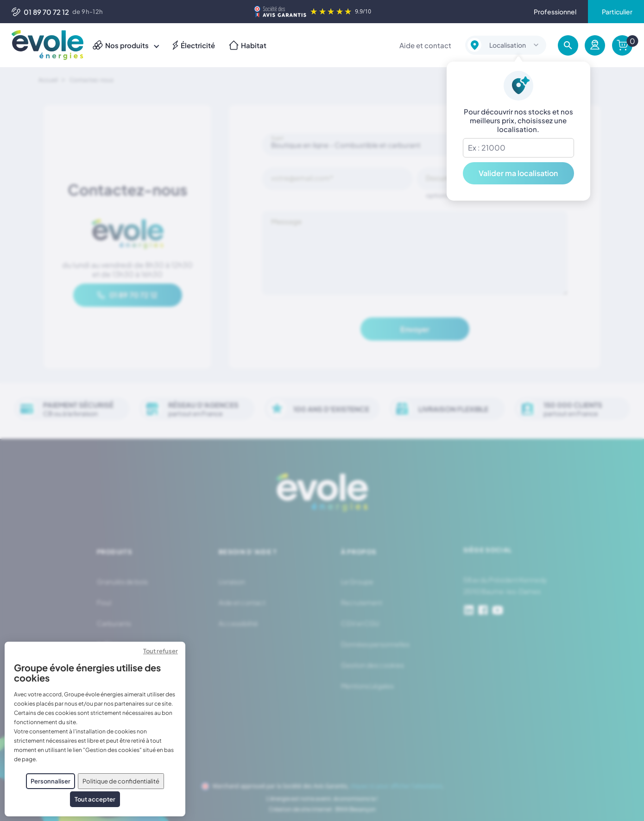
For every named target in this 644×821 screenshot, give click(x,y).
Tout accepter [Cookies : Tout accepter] (95, 799)
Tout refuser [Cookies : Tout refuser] (161, 651)
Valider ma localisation (518, 173)
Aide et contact (425, 45)
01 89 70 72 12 (40, 12)
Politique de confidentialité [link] (121, 781)
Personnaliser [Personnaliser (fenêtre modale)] (51, 781)
